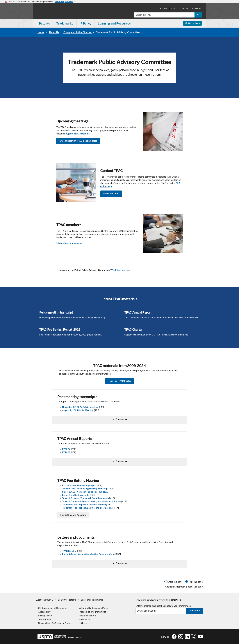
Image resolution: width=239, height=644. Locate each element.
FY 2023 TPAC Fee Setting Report (79, 485)
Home (41, 32)
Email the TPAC (111, 194)
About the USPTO (45, 600)
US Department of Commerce (53, 608)
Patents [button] (44, 23)
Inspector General (88, 616)
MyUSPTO (196, 8)
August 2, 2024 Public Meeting (78, 410)
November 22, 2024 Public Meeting (80, 407)
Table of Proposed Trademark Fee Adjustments (86, 498)
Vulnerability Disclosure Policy (94, 608)
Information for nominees (69, 243)
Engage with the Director (78, 32)
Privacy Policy (45, 616)
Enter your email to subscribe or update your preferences (163, 606)
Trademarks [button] (65, 23)
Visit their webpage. (121, 270)
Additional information (176, 587)
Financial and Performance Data (54, 623)
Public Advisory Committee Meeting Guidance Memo (89, 554)
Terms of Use (45, 619)
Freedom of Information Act (92, 612)
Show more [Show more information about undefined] (120, 419)
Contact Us (183, 8)
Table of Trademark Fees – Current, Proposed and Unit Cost (92, 501)
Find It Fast (192, 23)
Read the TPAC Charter (120, 381)
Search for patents (67, 600)
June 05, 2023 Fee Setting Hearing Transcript (85, 489)
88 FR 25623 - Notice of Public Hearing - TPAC (85, 492)
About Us (164, 8)
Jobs (173, 8)
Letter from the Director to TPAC (79, 495)
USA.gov (83, 623)
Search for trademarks (92, 600)
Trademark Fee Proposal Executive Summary (85, 505)
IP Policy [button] (86, 23)
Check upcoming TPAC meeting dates (78, 141)
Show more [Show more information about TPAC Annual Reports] (120, 461)
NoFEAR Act (85, 619)
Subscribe (195, 611)
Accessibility (44, 612)
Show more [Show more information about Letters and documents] (120, 563)
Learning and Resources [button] (114, 23)
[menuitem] (44, 23)
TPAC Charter (69, 551)
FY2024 (66, 449)
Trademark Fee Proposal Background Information (87, 508)
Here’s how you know (65, 2)
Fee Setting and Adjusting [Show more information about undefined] (73, 515)
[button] (173, 582)
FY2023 (66, 452)
